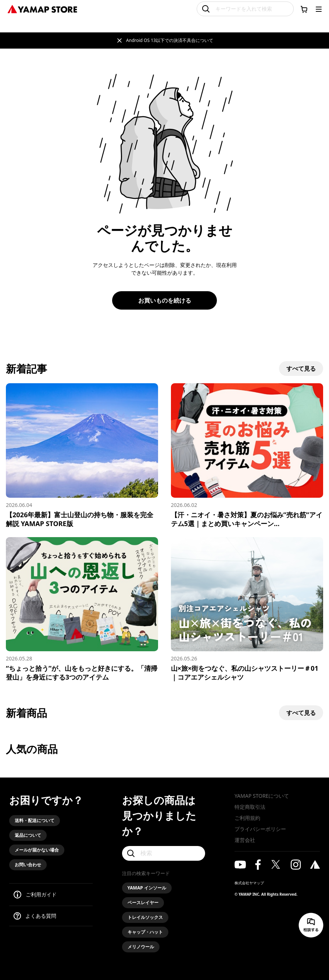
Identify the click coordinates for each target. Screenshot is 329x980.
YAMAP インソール (147, 888)
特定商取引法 (250, 807)
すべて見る (301, 369)
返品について (28, 835)
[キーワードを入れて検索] (245, 9)
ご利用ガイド (41, 894)
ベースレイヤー (143, 903)
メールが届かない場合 (37, 850)
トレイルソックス (145, 917)
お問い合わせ (28, 865)
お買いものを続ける (165, 300)
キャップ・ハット (145, 932)
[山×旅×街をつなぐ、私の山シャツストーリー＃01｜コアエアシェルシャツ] (247, 609)
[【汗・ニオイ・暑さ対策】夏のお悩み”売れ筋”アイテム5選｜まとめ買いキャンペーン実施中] (247, 456)
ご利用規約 (247, 818)
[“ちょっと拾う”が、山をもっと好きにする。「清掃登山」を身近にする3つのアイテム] (82, 609)
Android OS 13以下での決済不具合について (170, 40)
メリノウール (141, 947)
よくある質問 (41, 916)
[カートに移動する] (304, 9)
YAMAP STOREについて (262, 796)
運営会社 (245, 840)
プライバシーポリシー (260, 829)
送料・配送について (35, 820)
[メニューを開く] (319, 9)
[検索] (164, 853)
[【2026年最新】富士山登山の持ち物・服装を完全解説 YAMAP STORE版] (82, 456)
